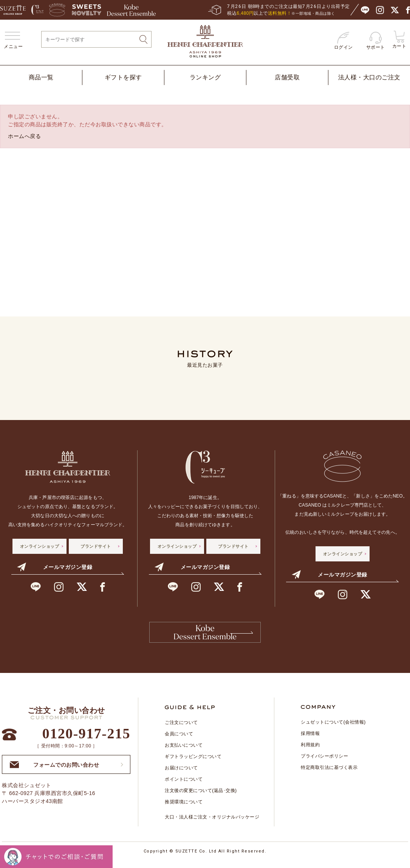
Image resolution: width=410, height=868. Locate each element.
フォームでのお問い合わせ (54, 770)
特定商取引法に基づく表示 (329, 773)
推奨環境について (184, 808)
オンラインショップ (40, 546)
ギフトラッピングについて (193, 762)
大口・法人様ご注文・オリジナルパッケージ (212, 823)
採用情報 (310, 739)
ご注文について (181, 728)
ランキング (205, 77)
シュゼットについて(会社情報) (333, 728)
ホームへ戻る (24, 136)
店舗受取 (287, 77)
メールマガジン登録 (55, 567)
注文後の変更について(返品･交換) (201, 796)
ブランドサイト (96, 546)
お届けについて (181, 773)
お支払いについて (184, 751)
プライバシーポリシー (324, 762)
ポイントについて (184, 785)
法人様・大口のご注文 (369, 77)
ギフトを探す (123, 77)
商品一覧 (41, 77)
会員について (179, 739)
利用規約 (310, 750)
